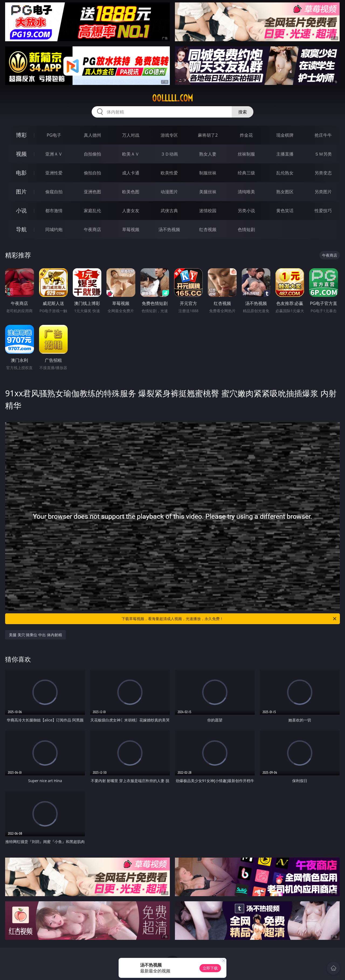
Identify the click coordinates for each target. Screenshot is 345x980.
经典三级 (246, 173)
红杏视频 (208, 229)
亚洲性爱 (54, 173)
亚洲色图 (92, 192)
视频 (21, 154)
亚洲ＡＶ (54, 154)
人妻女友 (131, 211)
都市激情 (54, 211)
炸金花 (246, 135)
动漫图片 (169, 192)
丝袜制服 (246, 154)
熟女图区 (285, 192)
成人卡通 (131, 173)
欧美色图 (131, 192)
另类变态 (323, 173)
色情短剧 (246, 229)
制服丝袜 (208, 173)
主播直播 (285, 154)
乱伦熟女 (285, 173)
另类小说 (246, 211)
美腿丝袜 (208, 192)
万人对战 (131, 135)
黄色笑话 (285, 211)
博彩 (21, 135)
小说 (21, 210)
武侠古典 (169, 211)
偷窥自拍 (54, 192)
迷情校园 (208, 211)
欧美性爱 (169, 173)
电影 (21, 173)
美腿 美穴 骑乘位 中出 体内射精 (35, 635)
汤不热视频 (169, 229)
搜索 (243, 112)
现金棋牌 (285, 135)
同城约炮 (54, 229)
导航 (21, 229)
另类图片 (323, 192)
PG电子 (54, 135)
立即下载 (210, 968)
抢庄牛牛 (323, 135)
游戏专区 (169, 135)
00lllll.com (172, 98)
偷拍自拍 (92, 173)
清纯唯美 (246, 192)
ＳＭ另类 (323, 154)
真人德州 (92, 135)
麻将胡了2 (208, 135)
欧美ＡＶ (131, 154)
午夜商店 (92, 229)
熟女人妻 (208, 154)
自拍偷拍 (92, 154)
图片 (21, 192)
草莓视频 (131, 229)
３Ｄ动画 (169, 154)
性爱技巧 (323, 211)
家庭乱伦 (92, 211)
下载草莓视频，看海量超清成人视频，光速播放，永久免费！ (229, 619)
